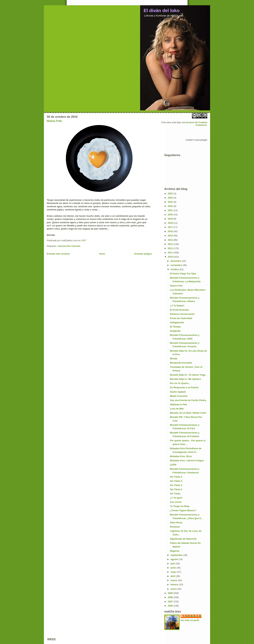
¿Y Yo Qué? (176, 498)
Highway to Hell (178, 404)
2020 (171, 215)
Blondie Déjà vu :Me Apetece (185, 379)
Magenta (174, 551)
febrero (175, 585)
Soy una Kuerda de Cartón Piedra (188, 400)
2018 (171, 223)
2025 (171, 193)
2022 (171, 206)
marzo (174, 580)
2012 (171, 248)
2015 (171, 236)
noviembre (177, 265)
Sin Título (175, 494)
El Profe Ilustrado (179, 310)
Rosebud (175, 527)
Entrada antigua (143, 254)
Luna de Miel (177, 409)
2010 (171, 257)
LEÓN (173, 465)
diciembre (176, 261)
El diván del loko (162, 11)
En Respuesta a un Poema (184, 387)
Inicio (102, 254)
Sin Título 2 (176, 489)
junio (174, 568)
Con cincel (176, 502)
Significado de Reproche (183, 539)
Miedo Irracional (179, 396)
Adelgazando (177, 322)
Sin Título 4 (176, 481)
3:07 (83, 240)
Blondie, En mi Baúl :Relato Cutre (188, 413)
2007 (171, 602)
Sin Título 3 (176, 485)
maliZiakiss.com (193, 616)
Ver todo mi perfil (190, 620)
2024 (171, 198)
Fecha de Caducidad (181, 318)
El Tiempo (175, 327)
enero (174, 589)
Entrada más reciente (58, 254)
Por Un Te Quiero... (180, 383)
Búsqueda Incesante (181, 363)
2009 (171, 593)
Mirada (174, 359)
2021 (171, 210)
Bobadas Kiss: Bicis (181, 456)
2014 (171, 240)
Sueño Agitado (178, 392)
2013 (171, 244)
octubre (175, 269)
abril (173, 576)
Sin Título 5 (176, 477)
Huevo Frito (54, 121)
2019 (171, 219)
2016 (171, 231)
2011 (171, 253)
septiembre (177, 555)
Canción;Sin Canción (69, 246)
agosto (175, 559)
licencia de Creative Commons (197, 124)
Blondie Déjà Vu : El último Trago (188, 375)
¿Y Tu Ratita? (177, 306)
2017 (171, 227)
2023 (171, 202)
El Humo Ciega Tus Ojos (183, 274)
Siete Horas (176, 523)
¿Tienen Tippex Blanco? (183, 510)
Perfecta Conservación (182, 314)
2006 (171, 606)
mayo (174, 572)
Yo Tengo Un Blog (180, 506)
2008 (171, 597)
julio (173, 563)
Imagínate (175, 331)
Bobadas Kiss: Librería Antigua (187, 460)
